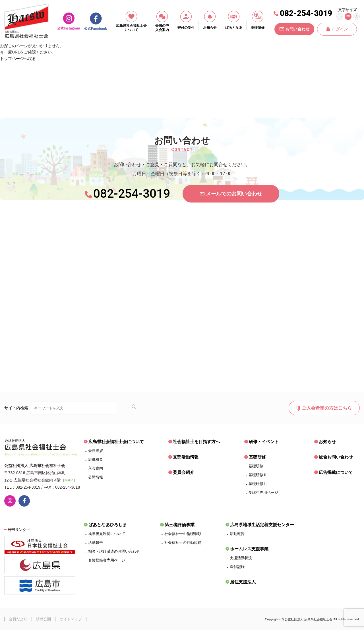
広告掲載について (336, 472)
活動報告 (96, 543)
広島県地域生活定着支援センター (262, 525)
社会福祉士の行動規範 (183, 543)
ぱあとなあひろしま (108, 525)
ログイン (337, 29)
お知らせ (327, 442)
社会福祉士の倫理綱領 (183, 534)
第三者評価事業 (180, 525)
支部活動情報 (186, 457)
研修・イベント (264, 442)
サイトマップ (71, 619)
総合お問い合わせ (336, 457)
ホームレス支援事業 (249, 549)
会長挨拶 (96, 451)
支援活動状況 (241, 558)
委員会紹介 (184, 472)
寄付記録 (237, 567)
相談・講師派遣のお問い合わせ (114, 551)
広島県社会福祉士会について (116, 442)
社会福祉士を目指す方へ (196, 442)
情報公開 (44, 619)
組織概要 (96, 459)
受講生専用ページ (263, 492)
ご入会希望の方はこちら (324, 408)
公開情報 (96, 477)
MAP (69, 480)
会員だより (18, 619)
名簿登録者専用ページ (107, 560)
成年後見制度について (107, 534)
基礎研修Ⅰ (258, 466)
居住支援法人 (243, 582)
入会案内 (96, 468)
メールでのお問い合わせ (231, 194)
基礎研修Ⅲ (258, 484)
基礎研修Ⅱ (258, 475)
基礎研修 (257, 457)
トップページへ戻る (18, 59)
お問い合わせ (294, 29)
